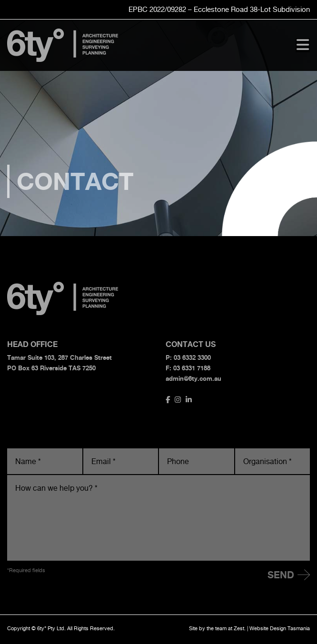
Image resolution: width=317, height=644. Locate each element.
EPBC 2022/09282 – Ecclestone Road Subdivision (219, 9)
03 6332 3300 (192, 357)
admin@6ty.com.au (193, 378)
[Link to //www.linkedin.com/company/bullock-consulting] (189, 400)
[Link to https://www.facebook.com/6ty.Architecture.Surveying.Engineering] (168, 400)
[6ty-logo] (63, 32)
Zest (239, 628)
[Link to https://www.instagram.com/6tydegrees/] (178, 400)
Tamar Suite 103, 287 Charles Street (59, 357)
